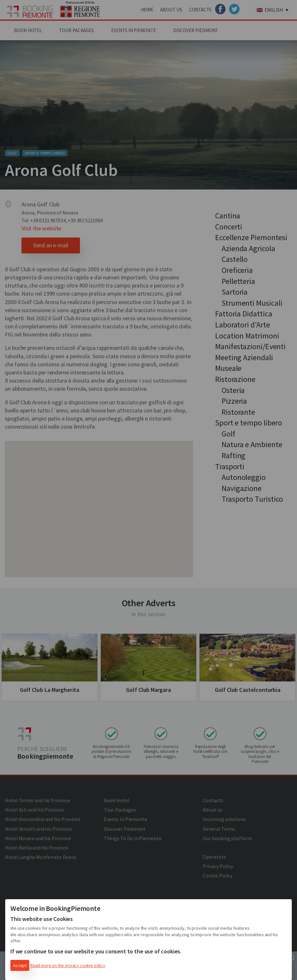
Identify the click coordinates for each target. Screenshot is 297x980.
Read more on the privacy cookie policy (68, 965)
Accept (20, 965)
